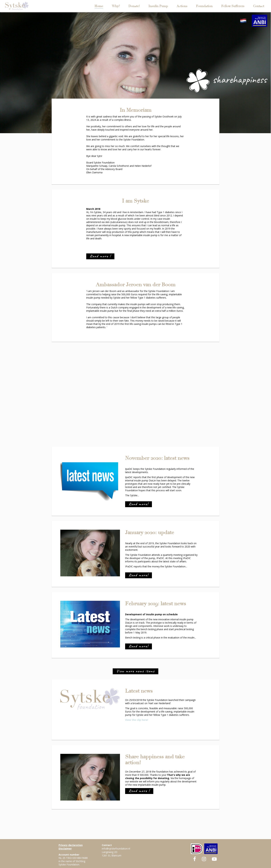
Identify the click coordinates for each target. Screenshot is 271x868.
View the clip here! (137, 720)
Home (99, 6)
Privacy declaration (71, 845)
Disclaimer (65, 849)
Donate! (134, 6)
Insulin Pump (158, 6)
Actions (182, 6)
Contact (259, 6)
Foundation (204, 6)
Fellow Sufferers (233, 6)
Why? (116, 6)
